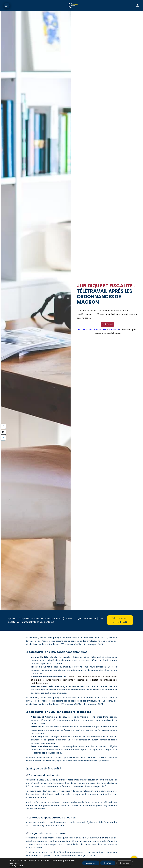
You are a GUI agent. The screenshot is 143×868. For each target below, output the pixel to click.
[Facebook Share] (3, 426)
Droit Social (107, 324)
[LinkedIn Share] (3, 438)
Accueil (82, 329)
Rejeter (108, 863)
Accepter (91, 863)
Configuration (16, 865)
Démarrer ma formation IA (120, 620)
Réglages (125, 863)
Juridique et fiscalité (97, 329)
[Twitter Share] (3, 432)
